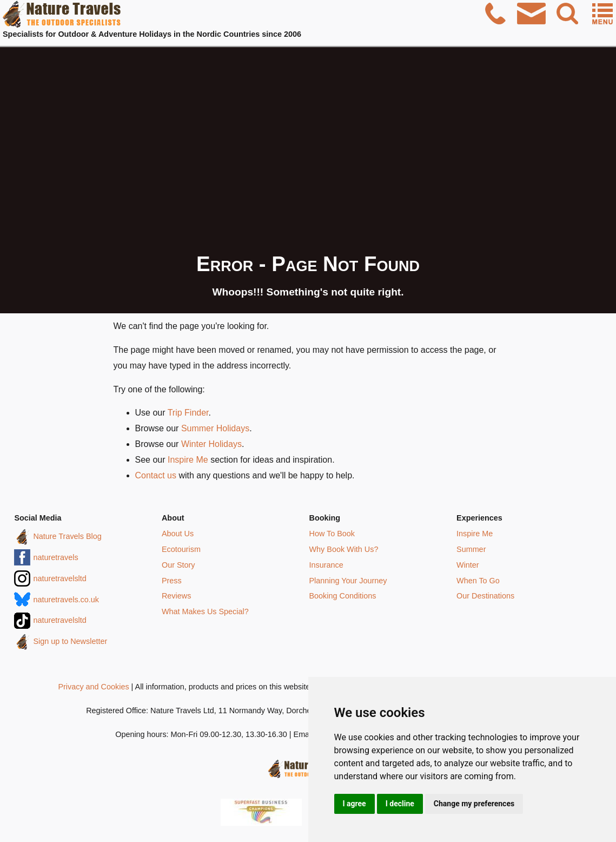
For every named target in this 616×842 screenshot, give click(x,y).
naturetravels (55, 557)
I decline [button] (400, 804)
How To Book (332, 534)
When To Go (478, 581)
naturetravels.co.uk (66, 600)
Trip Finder (188, 413)
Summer (471, 549)
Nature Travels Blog (67, 536)
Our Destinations (485, 596)
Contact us (156, 475)
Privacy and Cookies (93, 687)
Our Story (178, 565)
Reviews (176, 596)
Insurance (326, 565)
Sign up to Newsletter (70, 641)
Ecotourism (181, 549)
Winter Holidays (211, 444)
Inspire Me (188, 460)
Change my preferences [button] (474, 804)
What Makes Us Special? (205, 611)
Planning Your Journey (348, 581)
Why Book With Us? (344, 549)
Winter (468, 565)
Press (172, 581)
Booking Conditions (343, 596)
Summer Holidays (215, 428)
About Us (178, 534)
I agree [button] (355, 804)
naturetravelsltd (59, 578)
